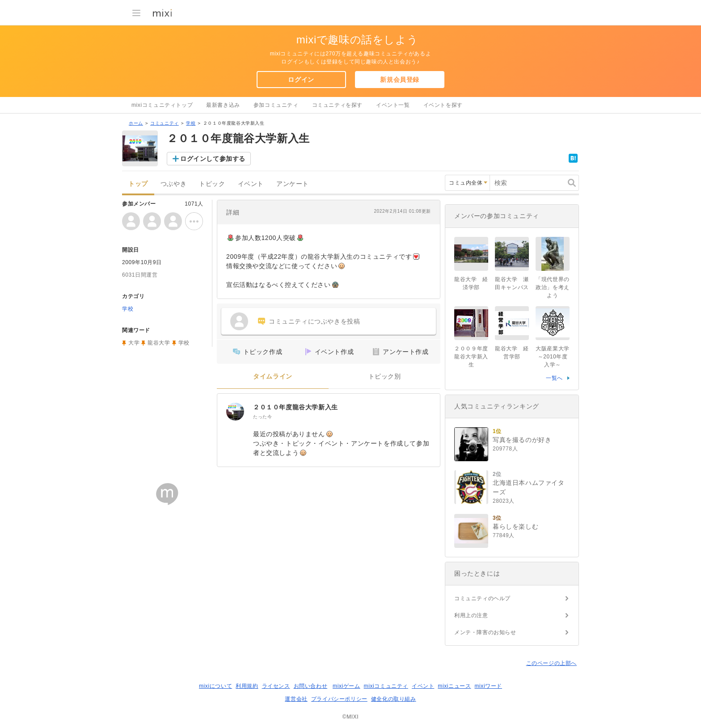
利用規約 (247, 686)
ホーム (136, 123)
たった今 (262, 417)
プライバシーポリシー (339, 699)
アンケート (293, 184)
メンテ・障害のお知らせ (485, 632)
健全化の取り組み (394, 699)
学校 (191, 123)
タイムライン (273, 377)
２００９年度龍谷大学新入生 (471, 357)
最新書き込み (223, 105)
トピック (212, 184)
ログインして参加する (213, 159)
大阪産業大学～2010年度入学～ (553, 357)
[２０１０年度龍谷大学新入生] (235, 412)
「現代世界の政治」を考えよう (553, 287)
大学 (134, 343)
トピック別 (385, 377)
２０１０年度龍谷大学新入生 (296, 407)
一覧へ (554, 378)
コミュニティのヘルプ (482, 598)
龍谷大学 (159, 343)
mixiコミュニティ (386, 686)
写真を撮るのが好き (522, 440)
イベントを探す (443, 105)
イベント (251, 184)
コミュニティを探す (337, 105)
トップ (138, 184)
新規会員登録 (400, 80)
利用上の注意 (471, 615)
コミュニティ (165, 123)
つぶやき (173, 184)
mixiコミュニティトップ (162, 105)
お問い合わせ (311, 686)
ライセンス (276, 686)
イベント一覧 (393, 105)
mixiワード (488, 686)
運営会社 (296, 699)
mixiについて (215, 686)
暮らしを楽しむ (515, 526)
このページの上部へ (551, 663)
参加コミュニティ (276, 105)
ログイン (301, 80)
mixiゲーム (346, 686)
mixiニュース (454, 686)
